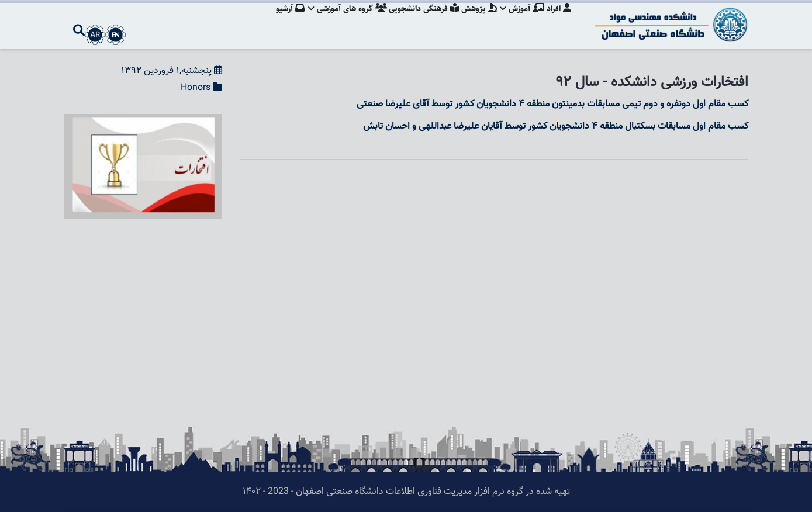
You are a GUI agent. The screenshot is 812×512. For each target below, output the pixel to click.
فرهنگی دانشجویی (419, 20)
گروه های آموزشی (341, 20)
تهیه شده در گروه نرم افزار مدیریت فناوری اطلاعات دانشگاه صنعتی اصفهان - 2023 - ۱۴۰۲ (406, 492)
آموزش (521, 20)
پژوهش (476, 20)
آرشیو (283, 20)
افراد (559, 20)
